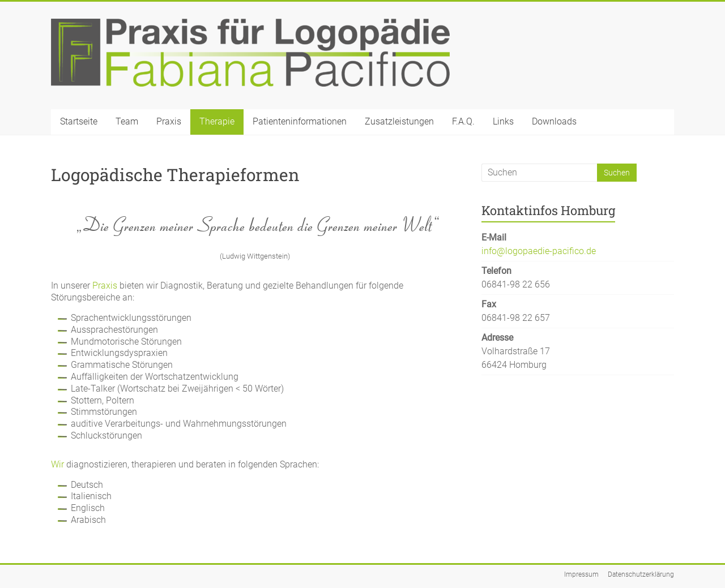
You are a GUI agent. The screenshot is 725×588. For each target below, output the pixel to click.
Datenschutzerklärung (641, 574)
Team (127, 121)
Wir (57, 464)
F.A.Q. (463, 121)
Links (503, 121)
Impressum (581, 574)
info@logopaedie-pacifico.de (539, 251)
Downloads (554, 121)
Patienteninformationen (300, 121)
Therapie (217, 121)
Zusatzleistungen (399, 121)
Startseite (79, 121)
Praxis (169, 121)
